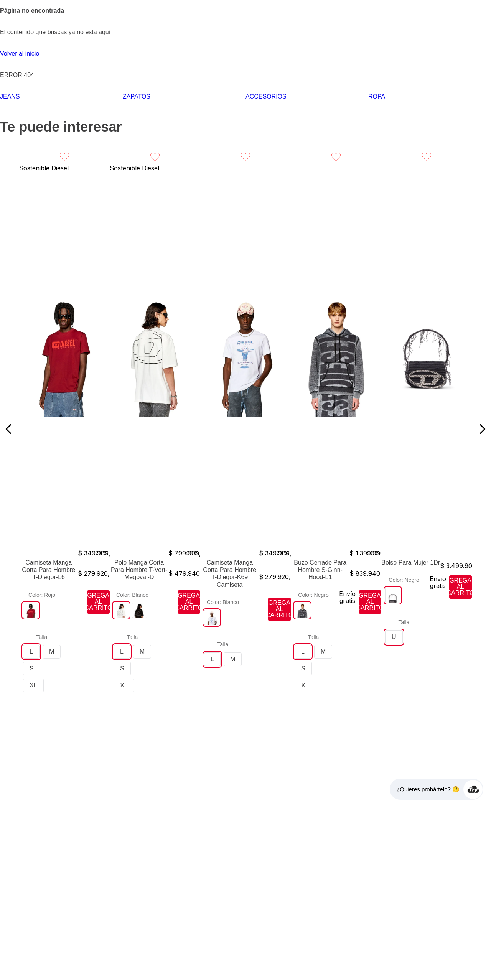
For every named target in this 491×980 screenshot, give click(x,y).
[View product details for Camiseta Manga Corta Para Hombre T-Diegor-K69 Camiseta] (245, 429)
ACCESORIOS (266, 96)
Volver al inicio (20, 54)
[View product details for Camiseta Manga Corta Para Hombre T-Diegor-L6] (64, 429)
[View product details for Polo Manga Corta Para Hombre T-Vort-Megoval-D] (155, 429)
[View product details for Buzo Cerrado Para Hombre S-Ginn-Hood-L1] (336, 429)
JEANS (10, 96)
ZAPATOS (137, 96)
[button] (31, 610)
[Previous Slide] (9, 429)
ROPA (377, 96)
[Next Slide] (482, 429)
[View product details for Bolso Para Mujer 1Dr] (427, 429)
